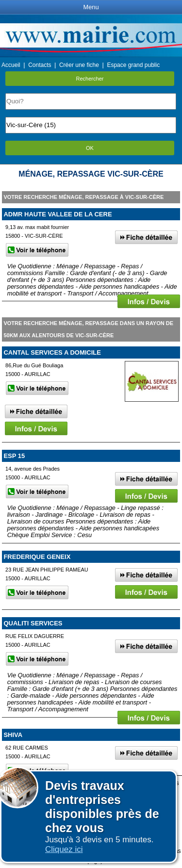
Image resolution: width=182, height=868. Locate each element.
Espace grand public (133, 65)
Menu (91, 7)
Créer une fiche (79, 65)
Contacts (40, 65)
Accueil (11, 65)
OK (90, 148)
